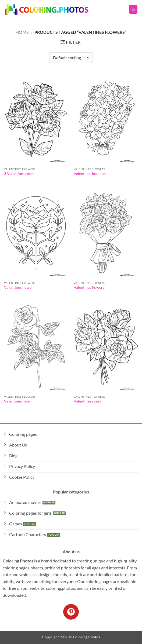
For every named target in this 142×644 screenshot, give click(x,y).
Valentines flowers (89, 287)
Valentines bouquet (90, 174)
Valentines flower (19, 287)
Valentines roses (87, 401)
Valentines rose (17, 401)
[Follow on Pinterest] (71, 612)
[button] (133, 10)
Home (22, 32)
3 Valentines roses (19, 174)
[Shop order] (71, 58)
